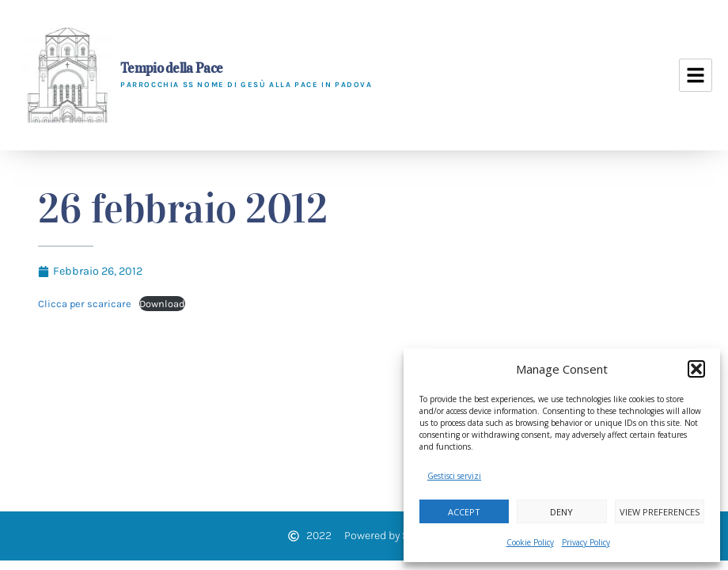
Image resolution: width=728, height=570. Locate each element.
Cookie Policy (530, 542)
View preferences (660, 512)
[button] (696, 369)
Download (162, 304)
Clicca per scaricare (85, 304)
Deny (561, 512)
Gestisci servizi (454, 476)
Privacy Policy (586, 542)
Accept (464, 512)
